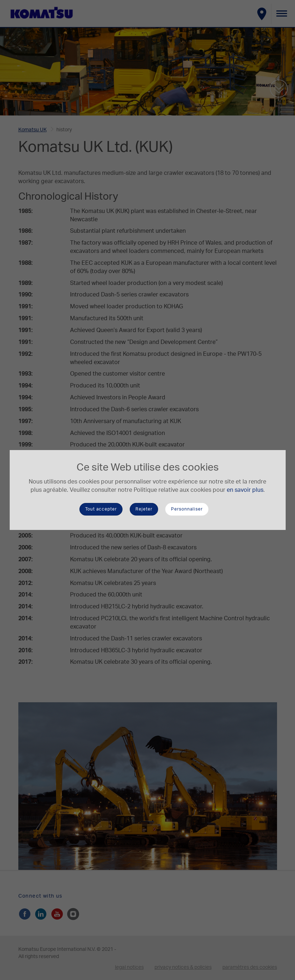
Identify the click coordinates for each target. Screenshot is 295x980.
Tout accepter (101, 509)
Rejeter (144, 509)
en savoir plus (245, 490)
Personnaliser (187, 509)
